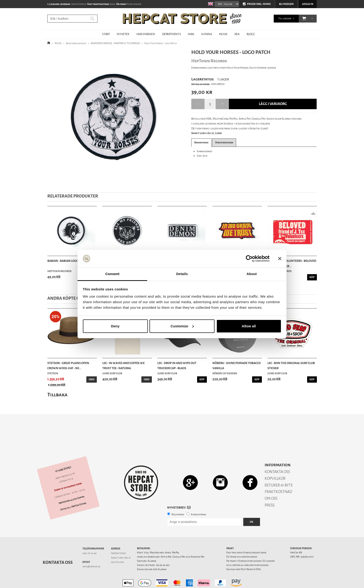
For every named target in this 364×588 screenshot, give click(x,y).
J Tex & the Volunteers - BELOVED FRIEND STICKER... (292, 263)
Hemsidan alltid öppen (71, 484)
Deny (115, 326)
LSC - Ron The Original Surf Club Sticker (291, 366)
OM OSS (271, 482)
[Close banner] (280, 259)
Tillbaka (57, 395)
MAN (191, 34)
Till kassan (285, 18)
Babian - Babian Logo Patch (68, 261)
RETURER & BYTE (279, 469)
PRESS (270, 489)
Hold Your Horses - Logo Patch (161, 43)
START (106, 34)
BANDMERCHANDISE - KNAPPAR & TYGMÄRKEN (115, 43)
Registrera (178, 498)
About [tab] (252, 274)
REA (237, 34)
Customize (182, 326)
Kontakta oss (58, 546)
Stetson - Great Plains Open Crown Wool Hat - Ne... (68, 366)
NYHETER (123, 34)
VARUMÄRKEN (146, 34)
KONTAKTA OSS (277, 455)
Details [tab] (182, 274)
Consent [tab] (112, 274)
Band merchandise (76, 43)
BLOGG (251, 34)
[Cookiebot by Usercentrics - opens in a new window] (249, 259)
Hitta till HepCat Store (73, 490)
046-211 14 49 (89, 537)
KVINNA (207, 34)
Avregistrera (198, 498)
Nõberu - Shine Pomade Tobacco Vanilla (237, 366)
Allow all (249, 326)
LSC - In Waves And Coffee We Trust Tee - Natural (123, 366)
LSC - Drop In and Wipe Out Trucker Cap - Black (177, 366)
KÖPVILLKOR (275, 462)
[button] (304, 19)
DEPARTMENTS (172, 34)
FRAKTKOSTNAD (278, 475)
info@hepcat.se (91, 550)
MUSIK (223, 34)
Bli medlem (286, 4)
